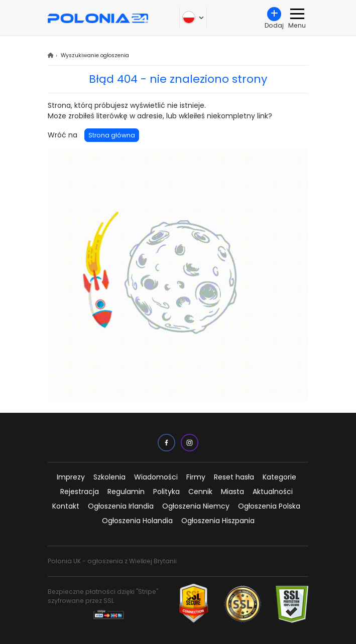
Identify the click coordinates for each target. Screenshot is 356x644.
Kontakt (66, 506)
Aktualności (273, 492)
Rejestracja (80, 492)
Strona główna (112, 135)
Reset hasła (234, 477)
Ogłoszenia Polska (269, 506)
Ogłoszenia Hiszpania (218, 521)
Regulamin (126, 492)
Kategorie (279, 477)
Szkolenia (109, 477)
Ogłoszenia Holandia (137, 521)
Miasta (232, 492)
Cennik (200, 492)
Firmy (196, 477)
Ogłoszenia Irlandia (121, 506)
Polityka (166, 492)
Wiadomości (156, 477)
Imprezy (71, 477)
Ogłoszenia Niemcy (196, 506)
